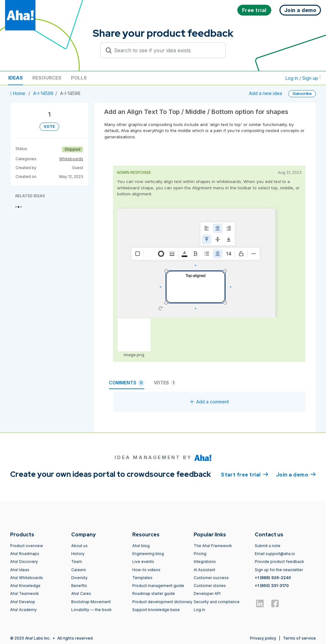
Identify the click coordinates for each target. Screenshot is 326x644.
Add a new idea (266, 93)
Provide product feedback (279, 562)
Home (18, 93)
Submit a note (268, 546)
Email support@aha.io (275, 554)
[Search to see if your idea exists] (166, 50)
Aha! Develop (23, 602)
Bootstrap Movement (91, 602)
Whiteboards (71, 159)
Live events (143, 562)
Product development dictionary (162, 602)
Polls (79, 78)
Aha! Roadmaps (25, 554)
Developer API (207, 593)
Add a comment (209, 402)
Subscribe (302, 94)
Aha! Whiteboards (27, 578)
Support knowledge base (156, 610)
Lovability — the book (91, 610)
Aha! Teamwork (25, 593)
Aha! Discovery (24, 562)
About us (79, 546)
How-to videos (146, 570)
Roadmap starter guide (154, 593)
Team (77, 562)
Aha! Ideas (20, 570)
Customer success (211, 578)
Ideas (16, 78)
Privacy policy (263, 638)
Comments (127, 383)
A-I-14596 (43, 93)
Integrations (205, 562)
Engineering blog (148, 554)
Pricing (200, 554)
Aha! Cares (81, 593)
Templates (142, 578)
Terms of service (299, 638)
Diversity (79, 578)
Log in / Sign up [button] (303, 78)
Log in (199, 610)
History (78, 554)
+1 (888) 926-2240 (273, 578)
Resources (47, 78)
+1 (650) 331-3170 (272, 586)
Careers (79, 570)
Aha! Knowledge (25, 586)
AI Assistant (204, 570)
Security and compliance (217, 602)
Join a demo (296, 474)
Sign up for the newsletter (279, 570)
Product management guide (158, 586)
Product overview (27, 546)
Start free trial (245, 474)
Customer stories (210, 586)
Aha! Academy (23, 610)
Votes (165, 383)
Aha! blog (141, 546)
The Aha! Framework (213, 546)
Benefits (79, 586)
